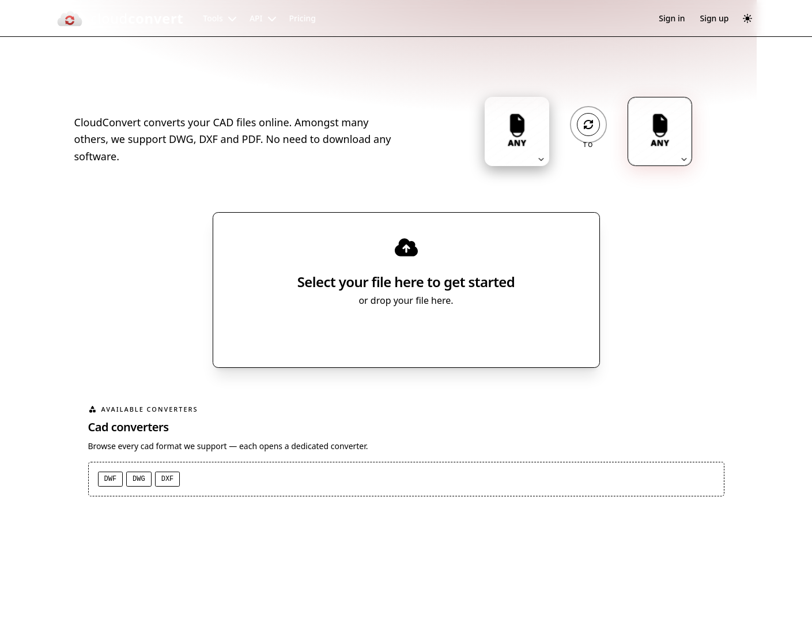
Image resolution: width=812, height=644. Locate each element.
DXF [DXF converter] (168, 479)
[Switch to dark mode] (747, 18)
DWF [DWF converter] (111, 479)
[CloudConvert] (120, 18)
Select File (394, 333)
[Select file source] (444, 333)
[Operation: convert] (588, 125)
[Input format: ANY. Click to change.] (517, 131)
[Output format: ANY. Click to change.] (660, 131)
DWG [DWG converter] (139, 479)
